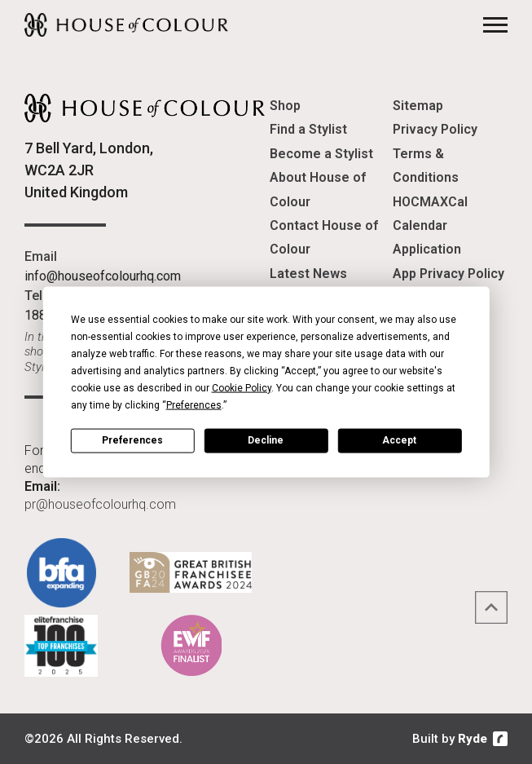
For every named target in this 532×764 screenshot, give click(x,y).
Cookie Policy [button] (242, 387)
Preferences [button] (194, 404)
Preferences (132, 440)
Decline (266, 440)
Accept (399, 440)
